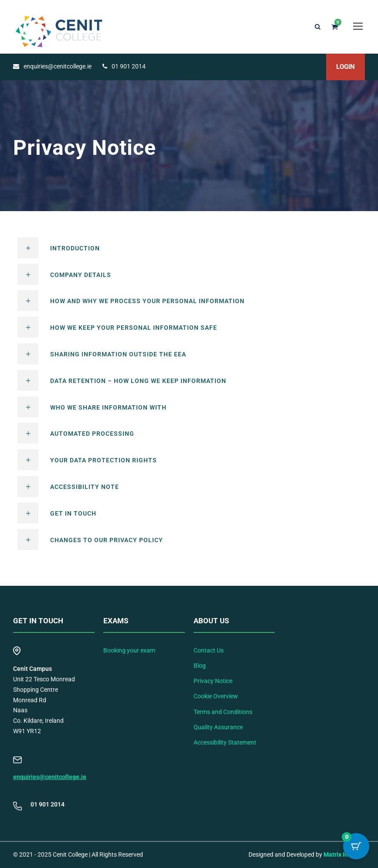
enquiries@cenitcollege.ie (50, 777)
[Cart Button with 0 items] (356, 846)
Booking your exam (129, 650)
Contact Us (209, 650)
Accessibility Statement (225, 742)
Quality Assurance (218, 727)
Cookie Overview (216, 696)
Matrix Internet (344, 854)
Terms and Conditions (223, 712)
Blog (200, 666)
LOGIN (346, 67)
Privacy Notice (213, 681)
